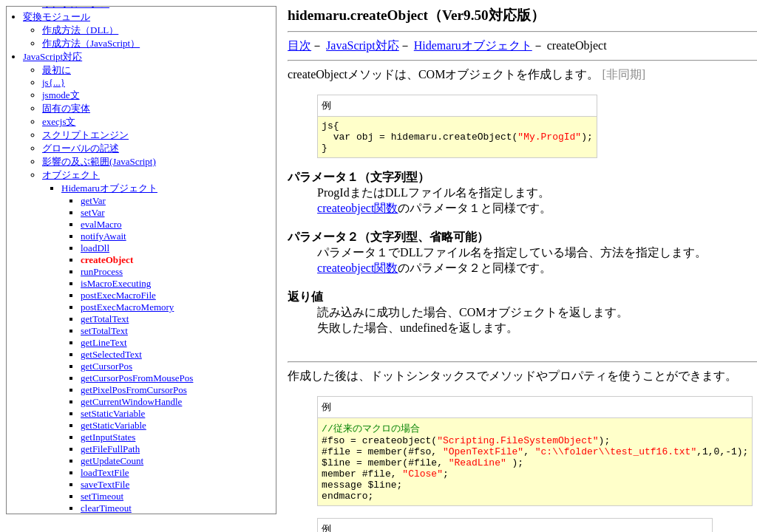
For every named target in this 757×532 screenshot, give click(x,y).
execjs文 (59, 122)
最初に (57, 70)
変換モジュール (57, 17)
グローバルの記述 (81, 148)
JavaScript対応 (52, 57)
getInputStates (108, 437)
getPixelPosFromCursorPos (134, 390)
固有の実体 (66, 108)
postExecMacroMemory (127, 307)
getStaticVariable (113, 425)
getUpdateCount (112, 461)
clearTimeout (106, 508)
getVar (93, 201)
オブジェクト (71, 175)
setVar (93, 212)
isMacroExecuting (116, 283)
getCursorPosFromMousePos (137, 378)
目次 (299, 45)
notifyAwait (103, 236)
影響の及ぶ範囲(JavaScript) (99, 161)
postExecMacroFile (118, 295)
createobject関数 (357, 215)
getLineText (104, 342)
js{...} (54, 82)
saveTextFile (105, 484)
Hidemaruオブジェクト (109, 188)
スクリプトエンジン (85, 135)
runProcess (102, 272)
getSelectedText (111, 354)
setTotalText (104, 331)
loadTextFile (105, 473)
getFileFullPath (110, 449)
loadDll (95, 248)
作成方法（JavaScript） (91, 43)
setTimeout (102, 496)
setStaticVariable (113, 413)
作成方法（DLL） (80, 30)
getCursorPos (106, 366)
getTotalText (105, 319)
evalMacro (101, 224)
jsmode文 (61, 95)
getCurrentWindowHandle (131, 402)
